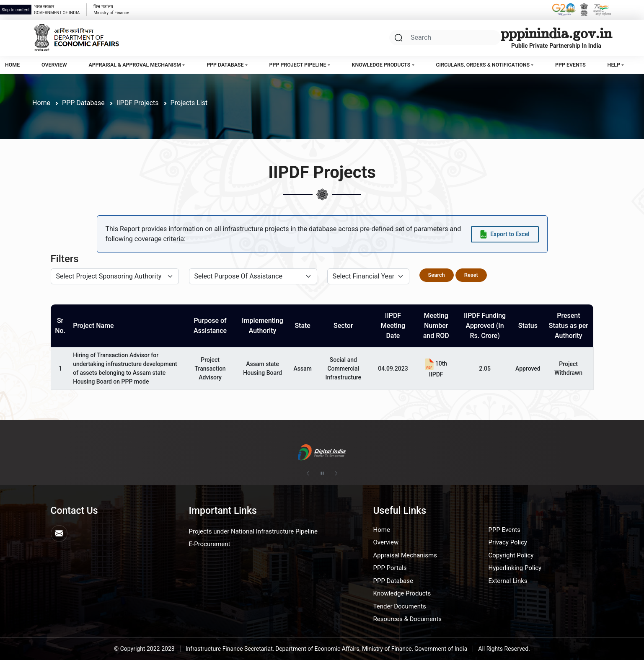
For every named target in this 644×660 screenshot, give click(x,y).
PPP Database (225, 65)
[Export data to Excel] (505, 234)
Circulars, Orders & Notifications (483, 65)
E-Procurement (210, 544)
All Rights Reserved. (504, 649)
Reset (471, 275)
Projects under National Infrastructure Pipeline (253, 531)
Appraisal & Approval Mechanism (135, 65)
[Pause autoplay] (322, 474)
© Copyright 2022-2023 (144, 649)
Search (437, 275)
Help (614, 65)
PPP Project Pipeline (298, 65)
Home (12, 65)
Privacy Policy (508, 542)
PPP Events (570, 65)
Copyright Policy (511, 555)
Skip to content (16, 10)
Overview (54, 65)
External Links (508, 581)
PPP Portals (390, 568)
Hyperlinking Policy (515, 568)
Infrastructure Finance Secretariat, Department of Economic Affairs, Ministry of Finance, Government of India (327, 649)
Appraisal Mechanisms (405, 555)
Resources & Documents (408, 619)
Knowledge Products (381, 65)
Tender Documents (400, 606)
